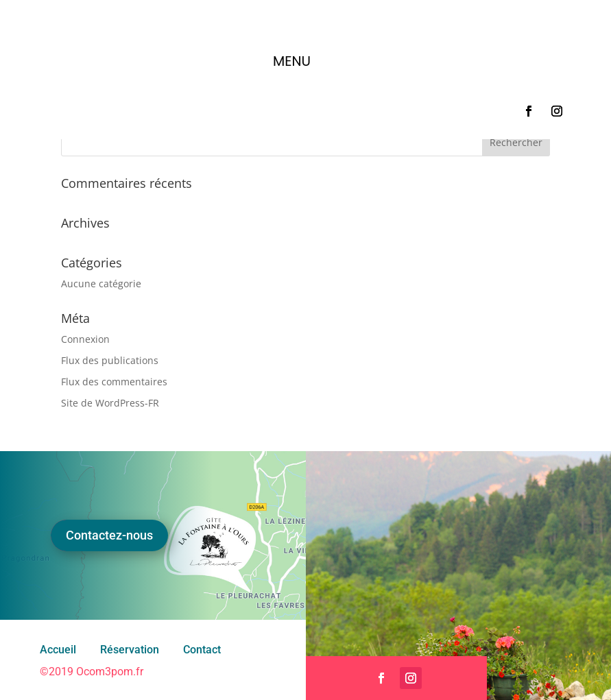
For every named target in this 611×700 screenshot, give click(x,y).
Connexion (85, 339)
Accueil (58, 650)
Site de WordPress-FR (110, 403)
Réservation (130, 650)
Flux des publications (110, 360)
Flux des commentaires (114, 382)
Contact (202, 650)
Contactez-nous (109, 535)
